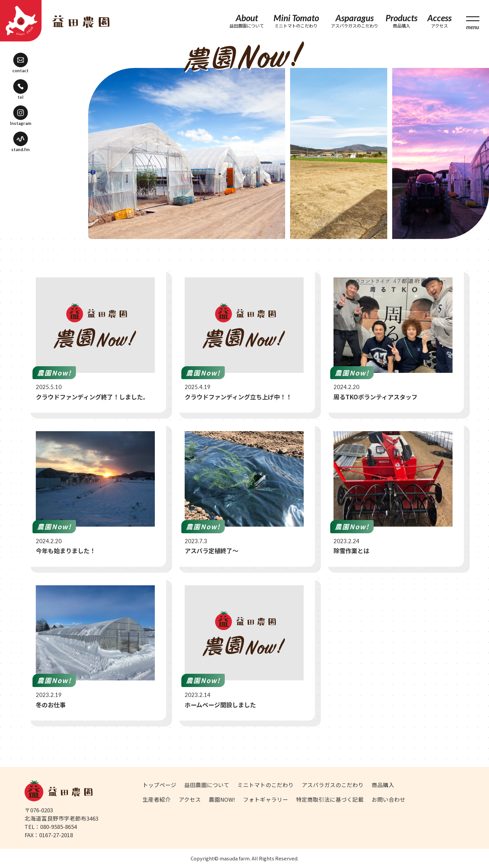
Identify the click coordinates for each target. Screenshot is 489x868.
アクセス (190, 799)
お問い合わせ (389, 799)
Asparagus (355, 21)
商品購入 (383, 785)
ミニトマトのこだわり (266, 785)
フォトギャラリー (266, 799)
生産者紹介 (157, 799)
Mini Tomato (296, 21)
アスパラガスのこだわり (333, 785)
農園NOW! (222, 799)
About (247, 21)
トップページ (159, 785)
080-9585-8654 (59, 827)
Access (439, 21)
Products (401, 21)
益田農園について (207, 785)
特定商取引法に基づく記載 (330, 799)
